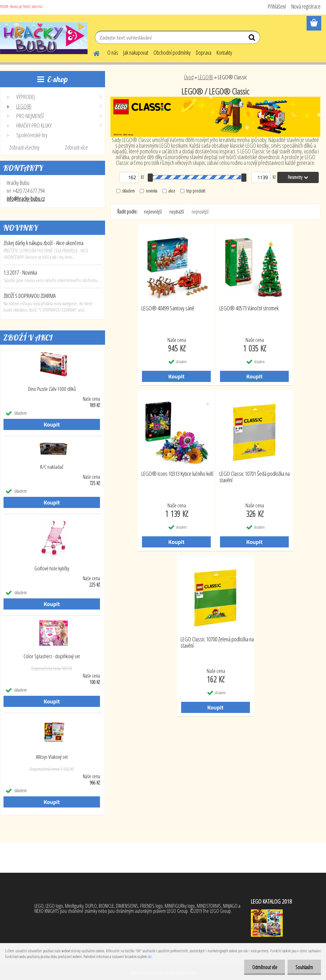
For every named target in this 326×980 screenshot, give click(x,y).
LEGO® (206, 77)
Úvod (189, 77)
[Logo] (44, 38)
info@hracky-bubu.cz (26, 199)
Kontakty (224, 53)
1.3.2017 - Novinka (20, 272)
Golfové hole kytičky (52, 568)
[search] (253, 39)
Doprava (204, 53)
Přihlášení (277, 6)
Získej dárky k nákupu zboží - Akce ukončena (43, 243)
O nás (113, 53)
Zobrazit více (76, 147)
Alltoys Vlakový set (52, 757)
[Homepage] (93, 53)
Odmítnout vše (264, 967)
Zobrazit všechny (24, 147)
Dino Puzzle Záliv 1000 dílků (52, 389)
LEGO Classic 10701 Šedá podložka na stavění (255, 477)
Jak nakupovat (136, 53)
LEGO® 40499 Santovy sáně (168, 308)
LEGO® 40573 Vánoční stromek (249, 308)
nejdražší (177, 212)
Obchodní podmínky (172, 53)
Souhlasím (304, 967)
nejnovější (200, 212)
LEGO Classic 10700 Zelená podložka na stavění (217, 643)
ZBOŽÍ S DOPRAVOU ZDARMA (30, 296)
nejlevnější (153, 212)
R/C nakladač (52, 467)
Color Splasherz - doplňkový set (52, 656)
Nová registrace (306, 6)
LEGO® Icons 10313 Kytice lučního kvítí (177, 474)
